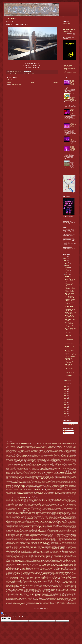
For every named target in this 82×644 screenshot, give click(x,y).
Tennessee (39, 572)
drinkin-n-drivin (27, 478)
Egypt (34, 479)
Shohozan (33, 558)
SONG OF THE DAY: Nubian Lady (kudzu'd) (70, 288)
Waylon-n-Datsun (30, 596)
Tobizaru (62, 587)
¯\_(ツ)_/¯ (34, 444)
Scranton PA (37, 554)
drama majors (59, 476)
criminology (15, 471)
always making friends (66, 449)
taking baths (56, 571)
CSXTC (32, 471)
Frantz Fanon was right (70, 487)
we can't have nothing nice (48, 596)
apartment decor (57, 452)
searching (55, 554)
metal (56, 520)
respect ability (16, 548)
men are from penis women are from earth (45, 520)
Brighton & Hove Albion (31, 461)
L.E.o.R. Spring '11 (60, 511)
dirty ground (54, 475)
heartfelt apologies (30, 496)
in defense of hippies (62, 502)
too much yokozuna (35, 588)
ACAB (60, 448)
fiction (27, 484)
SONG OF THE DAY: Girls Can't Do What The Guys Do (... (70, 317)
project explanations (26, 539)
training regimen (33, 589)
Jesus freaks (37, 504)
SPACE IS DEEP (70, 563)
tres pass (10, 591)
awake (7, 454)
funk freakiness (10, 490)
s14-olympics (30, 551)
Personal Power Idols (47, 534)
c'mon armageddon (14, 463)
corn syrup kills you (11, 470)
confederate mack (57, 468)
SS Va (41, 564)
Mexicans (8, 521)
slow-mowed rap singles (50, 560)
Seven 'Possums (31, 557)
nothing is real (73, 529)
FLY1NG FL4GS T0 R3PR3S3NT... (69, 378)
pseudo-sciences (53, 539)
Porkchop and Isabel (21, 538)
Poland (53, 537)
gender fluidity (54, 490)
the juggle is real (50, 578)
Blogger (46, 608)
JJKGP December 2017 (23, 506)
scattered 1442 (48, 553)
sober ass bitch (44, 562)
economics (74, 478)
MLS (71, 521)
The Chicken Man (46, 574)
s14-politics (35, 551)
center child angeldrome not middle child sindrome (41, 464)
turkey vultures (35, 591)
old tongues (12, 532)
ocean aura (31, 530)
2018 (65, 393)
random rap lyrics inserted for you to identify (41, 542)
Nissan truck (28, 529)
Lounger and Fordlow (42, 516)
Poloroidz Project (71, 537)
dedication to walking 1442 (64, 472)
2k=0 (21, 446)
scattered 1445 (72, 553)
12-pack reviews (69, 444)
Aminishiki (27, 450)
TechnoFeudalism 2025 (25, 572)
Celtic (30, 464)
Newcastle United (65, 528)
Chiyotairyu (13, 467)
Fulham (75, 488)
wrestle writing (38, 602)
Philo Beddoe (59, 534)
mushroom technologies (29, 524)
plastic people (31, 73)
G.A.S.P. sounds (30, 490)
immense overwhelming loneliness (51, 502)
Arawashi (73, 452)
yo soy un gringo (44, 603)
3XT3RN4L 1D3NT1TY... (70, 305)
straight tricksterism (28, 566)
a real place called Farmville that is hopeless (36, 448)
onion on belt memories (41, 532)
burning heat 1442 (31, 462)
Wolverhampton (18, 601)
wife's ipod (69, 598)
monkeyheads (22, 523)
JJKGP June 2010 (28, 507)
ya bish (27, 604)
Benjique (49, 457)
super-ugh (57, 568)
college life (28, 468)
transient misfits (40, 589)
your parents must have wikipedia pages (34, 605)
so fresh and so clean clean (25, 562)
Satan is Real (12, 553)
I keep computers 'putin (35, 500)
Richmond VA (42, 547)
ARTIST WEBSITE (10, 18)
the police (31, 581)
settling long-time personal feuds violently (19, 556)
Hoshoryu (62, 498)
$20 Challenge (47, 444)
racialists (52, 541)
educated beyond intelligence (14, 479)
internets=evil (45, 503)
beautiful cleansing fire (39, 455)
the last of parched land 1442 (23, 579)
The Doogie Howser (17, 575)
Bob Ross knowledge (29, 459)
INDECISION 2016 (71, 502)
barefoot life (49, 454)
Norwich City (67, 529)
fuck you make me (69, 488)
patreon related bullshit (46, 533)
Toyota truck (73, 588)
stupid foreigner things (30, 567)
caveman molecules (23, 464)
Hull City (15, 499)
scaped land (26, 553)
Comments (66, 433)
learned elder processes (30, 512)
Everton (49, 480)
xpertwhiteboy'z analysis (63, 602)
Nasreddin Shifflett (41, 526)
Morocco (35, 523)
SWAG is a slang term (44, 570)
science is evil (16, 554)
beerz (14, 457)
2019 (65, 392)
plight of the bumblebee (34, 537)
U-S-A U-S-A (54, 591)
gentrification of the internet (64, 490)
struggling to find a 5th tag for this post (66, 566)
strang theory (35, 566)
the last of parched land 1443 (38, 579)
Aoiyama (51, 452)
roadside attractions (72, 547)
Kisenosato (45, 510)
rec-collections (43, 545)
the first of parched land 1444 (31, 576)
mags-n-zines (34, 517)
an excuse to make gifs (35, 450)
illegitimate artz (28, 502)
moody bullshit (29, 523)
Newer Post (9, 83)
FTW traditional (57, 488)
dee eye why (28, 474)
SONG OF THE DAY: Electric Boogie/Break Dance (70, 348)
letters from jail (17, 514)
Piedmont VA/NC (18, 536)
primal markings (67, 538)
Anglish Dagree (20, 452)
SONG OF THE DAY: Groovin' (69, 326)
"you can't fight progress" (24, 444)
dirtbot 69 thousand (34, 475)
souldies (51, 563)
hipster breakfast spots (63, 496)
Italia (75, 503)
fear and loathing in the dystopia (43, 483)
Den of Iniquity (45, 474)
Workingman (73, 601)
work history (65, 601)
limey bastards (72, 514)
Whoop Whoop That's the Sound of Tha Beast (57, 598)
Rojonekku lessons (44, 549)
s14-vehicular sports (54, 551)
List (12, 515)
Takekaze (51, 571)
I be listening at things (57, 499)
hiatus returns (54, 496)
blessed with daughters (59, 458)
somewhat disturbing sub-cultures (32, 563)
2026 (65, 257)
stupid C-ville (12, 567)
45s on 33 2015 (45, 446)
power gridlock (49, 538)
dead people (41, 472)
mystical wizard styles (19, 527)
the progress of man (52, 581)
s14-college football (10, 551)
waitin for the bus (57, 594)
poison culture (47, 537)
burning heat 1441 (21, 462)
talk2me (61, 571)
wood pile (54, 601)
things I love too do (63, 584)
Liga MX (50, 514)
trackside (27, 589)
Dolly (74, 475)
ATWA (68, 453)
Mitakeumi (55, 521)
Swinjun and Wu (71, 570)
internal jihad (29, 503)
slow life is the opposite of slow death (23, 560)
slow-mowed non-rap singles (38, 560)
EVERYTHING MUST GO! (16, 481)
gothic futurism (30, 492)
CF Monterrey (55, 464)
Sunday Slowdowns (34, 568)
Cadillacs (28, 463)
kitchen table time (52, 510)
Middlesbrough (15, 521)
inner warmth (18, 503)
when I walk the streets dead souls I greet (67, 597)
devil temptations (68, 474)
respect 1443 (64, 546)
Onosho (56, 532)
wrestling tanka (47, 602)
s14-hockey (24, 551)
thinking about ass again (58, 585)
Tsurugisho (25, 591)
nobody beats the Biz (52, 529)
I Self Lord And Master (46, 500)
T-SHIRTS (26, 571)
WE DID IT (57, 596)
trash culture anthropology (56, 589)
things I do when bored (54, 584)
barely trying (55, 454)
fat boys (35, 483)
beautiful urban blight (70, 455)
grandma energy (56, 492)
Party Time (37, 533)
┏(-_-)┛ (41, 444)
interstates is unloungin (54, 503)
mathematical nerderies (59, 519)
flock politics (9, 485)
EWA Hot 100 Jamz (26, 481)
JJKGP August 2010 (63, 504)
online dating (51, 532)
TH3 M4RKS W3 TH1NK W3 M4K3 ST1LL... (70, 300)
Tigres (38, 587)
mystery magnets (11, 526)
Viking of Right (68, 593)
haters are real (38, 495)
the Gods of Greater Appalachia (13, 577)
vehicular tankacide (51, 593)
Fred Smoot (15, 488)
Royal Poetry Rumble (16, 550)
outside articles (13, 533)
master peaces (38, 519)
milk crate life (32, 521)
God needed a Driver (51, 491)
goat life (43, 491)
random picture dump (27, 542)
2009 (65, 410)
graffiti (48, 492)
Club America (13, 468)
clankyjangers (44, 467)
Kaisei (29, 510)
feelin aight (61, 483)
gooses (24, 492)
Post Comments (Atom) (17, 85)
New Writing (42, 528)
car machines (61, 463)
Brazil (24, 461)
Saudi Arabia (19, 553)
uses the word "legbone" (69, 592)
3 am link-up (26, 446)
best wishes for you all (55, 457)
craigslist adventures (65, 470)
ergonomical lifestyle (37, 480)
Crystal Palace (26, 471)
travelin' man (66, 589)
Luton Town (55, 516)
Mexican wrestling (71, 520)
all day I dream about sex (43, 449)
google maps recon (17, 492)
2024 (65, 260)
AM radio (73, 449)
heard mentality (17, 496)
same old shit (65, 551)
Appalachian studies (66, 452)
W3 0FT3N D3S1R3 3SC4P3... (69, 342)
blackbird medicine (49, 458)
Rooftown (73, 549)
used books (60, 592)
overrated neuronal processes (24, 533)
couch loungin (35, 470)
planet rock (42, 536)
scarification (33, 553)
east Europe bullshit (61, 478)
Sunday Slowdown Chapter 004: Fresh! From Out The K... (70, 371)
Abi (57, 448)
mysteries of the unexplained (71, 525)
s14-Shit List (41, 551)
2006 (65, 415)
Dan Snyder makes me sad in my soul (18, 472)
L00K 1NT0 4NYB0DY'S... (70, 357)
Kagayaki (25, 510)
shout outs (67, 558)
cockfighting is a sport (21, 468)
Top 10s (45, 588)
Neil (12, 528)
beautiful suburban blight (60, 455)
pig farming (26, 536)
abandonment (50, 448)
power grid (40, 538)
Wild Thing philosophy (17, 600)
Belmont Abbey (36, 457)
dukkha (42, 478)
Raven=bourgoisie (9, 543)
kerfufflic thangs (34, 510)
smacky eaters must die (61, 560)
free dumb (20, 488)
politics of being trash (60, 537)
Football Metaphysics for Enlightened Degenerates (63, 485)
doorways (27, 476)
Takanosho (41, 571)
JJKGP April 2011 (54, 504)
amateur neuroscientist (11, 450)
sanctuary (70, 551)
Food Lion (41, 485)
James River (30, 504)
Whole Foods (38, 598)
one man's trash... (19, 532)
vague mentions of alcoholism (35, 593)
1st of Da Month (31, 445)
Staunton (57, 564)
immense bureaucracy (38, 502)
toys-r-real (36, 73)
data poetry (27, 472)
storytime (21, 566)
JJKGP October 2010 (49, 508)
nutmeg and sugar (17, 530)
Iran (68, 503)
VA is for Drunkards (23, 593)
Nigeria (13, 529)
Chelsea (19, 466)
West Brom (20, 597)
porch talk (14, 538)
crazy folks (72, 470)
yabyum (31, 604)
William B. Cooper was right (40, 600)
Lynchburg (61, 516)
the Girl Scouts (73, 576)
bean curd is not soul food (21, 455)
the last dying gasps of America (62, 577)
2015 (65, 399)
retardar (21, 547)
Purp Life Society (16, 541)
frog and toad (42, 488)
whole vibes (44, 598)
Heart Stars (24, 496)
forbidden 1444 (57, 487)
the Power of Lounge (40, 581)
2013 (65, 402)
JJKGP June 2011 (36, 507)
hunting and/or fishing (22, 499)
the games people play (64, 576)
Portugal (35, 538)
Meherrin (23, 520)
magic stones (27, 517)
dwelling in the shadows (50, 478)
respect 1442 (56, 546)
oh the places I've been (40, 530)
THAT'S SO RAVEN (16, 574)
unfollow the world (69, 591)
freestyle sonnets (33, 488)
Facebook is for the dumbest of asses (60, 481)
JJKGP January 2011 (54, 506)
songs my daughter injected (44, 563)
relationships (9, 546)
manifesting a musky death (70, 517)
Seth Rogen (8, 557)
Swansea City (52, 570)
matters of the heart (70, 519)
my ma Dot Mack (29, 525)
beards (30, 455)
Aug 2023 (67, 271)
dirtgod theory (42, 475)
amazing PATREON (61, 17)
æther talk (70, 448)
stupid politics (52, 567)
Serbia (56, 555)
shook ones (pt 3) (40, 558)
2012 (65, 404)
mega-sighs (8, 520)
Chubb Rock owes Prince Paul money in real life (25, 467)
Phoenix (69, 534)
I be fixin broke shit (47, 499)
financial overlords (48, 484)
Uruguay (55, 592)
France (63, 487)
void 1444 (38, 594)
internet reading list (37, 503)
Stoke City (16, 566)
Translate (71, 425)
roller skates (67, 549)
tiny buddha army (54, 587)
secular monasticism (69, 554)
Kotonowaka (63, 510)
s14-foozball (18, 551)
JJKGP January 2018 (64, 506)
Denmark (51, 474)
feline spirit (74, 483)
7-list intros (70, 446)
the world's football (68, 583)
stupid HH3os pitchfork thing (41, 567)
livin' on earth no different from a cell (45, 515)
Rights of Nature (51, 547)
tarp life (71, 571)
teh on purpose (33, 572)
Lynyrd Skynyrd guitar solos (69, 516)
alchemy (29, 449)
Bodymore (36, 459)
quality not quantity (45, 541)
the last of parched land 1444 (52, 579)
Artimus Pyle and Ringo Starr (42, 453)
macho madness (19, 517)
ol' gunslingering (63, 530)
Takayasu (46, 571)
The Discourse (9, 575)
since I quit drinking (12, 559)
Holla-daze (15, 498)
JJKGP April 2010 (45, 504)
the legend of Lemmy (39, 580)
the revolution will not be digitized (66, 581)
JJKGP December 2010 (12, 506)
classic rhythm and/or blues (53, 467)
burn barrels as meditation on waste (69, 461)
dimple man (20, 475)
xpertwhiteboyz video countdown (18, 603)
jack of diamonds (22, 504)
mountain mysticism (10, 524)
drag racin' (52, 476)
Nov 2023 (67, 265)
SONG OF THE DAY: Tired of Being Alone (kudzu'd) (73, 112)
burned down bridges (10, 462)
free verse (27, 488)
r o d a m (72, 161)
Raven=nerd (31, 543)
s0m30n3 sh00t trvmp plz (43, 550)
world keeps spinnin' (29, 602)
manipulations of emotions (20, 519)
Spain (7, 564)
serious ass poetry (70, 555)
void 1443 (32, 594)
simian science (73, 558)
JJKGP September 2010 (60, 508)
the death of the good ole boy (58, 574)
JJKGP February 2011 (33, 506)
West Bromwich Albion (27, 597)
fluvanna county (22, 485)
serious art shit (62, 555)
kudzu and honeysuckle (33, 511)
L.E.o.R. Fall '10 (51, 511)
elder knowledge (40, 479)
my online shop (67, 67)
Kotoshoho (69, 510)
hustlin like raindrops (31, 499)
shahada (56, 556)
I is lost (27, 500)
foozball (23, 487)
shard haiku (62, 556)
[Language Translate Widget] (70, 423)
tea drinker (17, 572)
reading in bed (45, 543)
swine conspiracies (63, 570)
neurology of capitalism (18, 528)
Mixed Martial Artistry (63, 521)
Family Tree (22, 483)
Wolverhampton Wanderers (26, 601)
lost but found (26, 516)
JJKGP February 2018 (44, 506)
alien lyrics (35, 449)
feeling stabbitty (67, 483)
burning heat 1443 (40, 462)
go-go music (38, 491)
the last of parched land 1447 (66, 579)
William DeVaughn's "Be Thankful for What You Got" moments (60, 600)
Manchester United (60, 517)
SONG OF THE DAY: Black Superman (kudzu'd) (69, 285)
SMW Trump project (15, 562)
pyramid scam (36, 541)
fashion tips (29, 483)
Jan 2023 (67, 384)
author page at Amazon (69, 74)
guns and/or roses (50, 494)
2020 (65, 390)
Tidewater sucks (33, 587)
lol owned (12, 516)
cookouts (74, 468)
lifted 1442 (38, 514)
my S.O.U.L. (62, 525)
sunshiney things (49, 568)
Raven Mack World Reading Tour (68, 542)
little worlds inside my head (25, 515)
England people (21, 480)
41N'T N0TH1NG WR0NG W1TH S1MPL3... (70, 329)
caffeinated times (35, 463)
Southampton (63, 563)
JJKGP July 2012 (19, 507)
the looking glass (48, 580)
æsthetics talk (65, 448)
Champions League (62, 464)
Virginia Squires (19, 594)
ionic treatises (63, 503)
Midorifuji (20, 521)
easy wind (68, 478)
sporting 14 (19, 564)
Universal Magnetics (43, 592)
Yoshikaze (51, 603)
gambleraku (22, 73)
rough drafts (8, 550)
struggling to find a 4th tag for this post (47, 566)
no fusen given (36, 529)
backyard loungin (40, 454)
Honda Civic (40, 498)
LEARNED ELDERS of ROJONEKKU (44, 512)
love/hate (50, 516)
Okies (57, 530)
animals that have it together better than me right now (36, 452)
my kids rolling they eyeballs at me (18, 525)
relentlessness (16, 546)
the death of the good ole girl (70, 574)
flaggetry (60, 484)
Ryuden (36, 550)
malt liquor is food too (44, 517)
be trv (14, 455)
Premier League (59, 538)
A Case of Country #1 (12, 448)
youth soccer (44, 605)
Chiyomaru (67, 466)
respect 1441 (49, 546)
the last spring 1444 (29, 580)
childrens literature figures (46, 466)
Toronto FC (49, 588)
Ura (51, 592)
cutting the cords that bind (52, 471)
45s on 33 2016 (54, 446)
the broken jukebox (27, 574)
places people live (34, 536)
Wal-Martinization (71, 594)
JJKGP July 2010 (73, 506)
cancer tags (55, 463)
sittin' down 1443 (57, 559)
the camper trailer (36, 574)
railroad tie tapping (71, 541)
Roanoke (10, 549)
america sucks (21, 450)
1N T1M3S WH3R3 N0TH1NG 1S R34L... (70, 297)
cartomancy (16, 464)
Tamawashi (66, 571)
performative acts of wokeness (36, 534)
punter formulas (9, 541)
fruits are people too (49, 488)
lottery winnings (34, 516)
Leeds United (74, 512)
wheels (47, 597)
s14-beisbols (65, 550)
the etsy (38, 575)
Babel (16, 454)
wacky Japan (49, 594)
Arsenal (18, 453)
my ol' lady (44, 525)
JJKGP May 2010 (71, 507)
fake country (15, 483)
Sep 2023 (67, 269)
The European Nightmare (45, 575)
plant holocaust (50, 536)
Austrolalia (73, 453)
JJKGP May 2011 (9, 508)
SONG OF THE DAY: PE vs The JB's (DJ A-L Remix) (70, 281)
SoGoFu (50, 562)
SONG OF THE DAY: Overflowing (69, 362)
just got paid (15, 510)
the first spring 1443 (53, 576)
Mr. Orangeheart (20, 524)
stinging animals (11, 566)
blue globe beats (67, 458)
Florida (15, 485)
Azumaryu (12, 454)
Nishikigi (23, 529)
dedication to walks (19, 474)
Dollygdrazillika (9, 476)
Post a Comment (11, 80)
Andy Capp (14, 452)
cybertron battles (62, 471)
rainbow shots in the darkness (15, 542)
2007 (65, 413)
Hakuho (67, 494)
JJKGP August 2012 (72, 504)
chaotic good (70, 464)
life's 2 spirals (24, 514)
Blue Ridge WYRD (22, 459)
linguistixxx (8, 515)
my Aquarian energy (51, 524)
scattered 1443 (56, 553)
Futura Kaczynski (17, 490)
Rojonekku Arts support (34, 549)
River (65, 547)
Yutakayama (49, 605)
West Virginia (42, 597)
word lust (59, 601)
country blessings (43, 470)
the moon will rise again (65, 580)
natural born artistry (58, 526)
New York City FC (50, 528)
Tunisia (30, 591)
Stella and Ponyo (73, 564)
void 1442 (26, 594)
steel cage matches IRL (64, 564)
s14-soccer (48, 551)
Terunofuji (53, 572)
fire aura (55, 484)
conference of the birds (67, 468)
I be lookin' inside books (67, 499)
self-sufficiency (23, 555)
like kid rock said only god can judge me (61, 514)
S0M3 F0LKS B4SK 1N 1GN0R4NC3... (70, 310)
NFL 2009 (72, 528)
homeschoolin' (33, 498)
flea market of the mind (68, 484)
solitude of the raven (58, 562)
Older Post (56, 83)
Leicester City (10, 514)
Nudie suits (10, 530)
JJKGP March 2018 (63, 507)
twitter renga (41, 591)
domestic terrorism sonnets (18, 476)
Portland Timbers (29, 538)
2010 (65, 408)
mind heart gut (39, 521)
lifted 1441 (31, 514)
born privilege (50, 459)
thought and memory (67, 585)
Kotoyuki (73, 510)
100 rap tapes (54, 444)
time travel (46, 587)
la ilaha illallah (68, 511)
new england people (28, 528)
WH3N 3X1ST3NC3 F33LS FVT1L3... (69, 359)
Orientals (68, 532)
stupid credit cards (20, 567)
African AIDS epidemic (17, 449)
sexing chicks (50, 556)
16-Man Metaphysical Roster (22, 445)
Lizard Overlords (65, 515)
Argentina (8, 453)
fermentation (22, 484)
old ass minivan (70, 530)
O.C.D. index (24, 530)
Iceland (18, 502)
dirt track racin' (26, 475)
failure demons (71, 481)
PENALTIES (61, 533)
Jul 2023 (67, 273)
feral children (16, 484)
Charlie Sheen (14, 466)
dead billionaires (34, 472)
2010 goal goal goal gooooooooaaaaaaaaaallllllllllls (65, 445)
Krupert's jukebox (18, 511)
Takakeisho (32, 571)
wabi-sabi (44, 594)
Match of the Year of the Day (47, 519)
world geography (20, 602)
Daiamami (71, 471)
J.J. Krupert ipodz (12, 504)
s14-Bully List (72, 550)
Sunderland (42, 568)
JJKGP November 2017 (39, 508)
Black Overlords (41, 458)
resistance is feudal (33, 546)
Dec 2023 (67, 264)
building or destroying (56, 461)
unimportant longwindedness (18, 592)
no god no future (43, 529)
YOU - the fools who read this (60, 603)
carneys (73, 463)
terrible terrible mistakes (46, 572)
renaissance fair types (24, 546)
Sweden (57, 570)
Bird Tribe (25, 458)
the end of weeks (32, 575)
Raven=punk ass (38, 543)
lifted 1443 (44, 514)
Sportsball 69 (26, 564)
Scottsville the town (29, 554)
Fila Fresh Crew (41, 484)
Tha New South (64, 572)
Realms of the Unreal (34, 545)
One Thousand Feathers (30, 532)
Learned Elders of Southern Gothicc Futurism (62, 512)
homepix (26, 73)
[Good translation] (4, 619)
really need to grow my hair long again (22, 545)
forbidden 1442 (40, 487)
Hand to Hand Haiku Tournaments (12, 495)
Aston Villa (64, 453)
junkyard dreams (70, 508)
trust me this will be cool (18, 591)
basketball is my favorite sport (69, 454)
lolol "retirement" (19, 516)
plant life (56, 536)
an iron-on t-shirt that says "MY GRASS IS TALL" (52, 450)
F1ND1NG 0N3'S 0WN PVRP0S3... (70, 351)
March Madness (29, 519)
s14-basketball (58, 550)
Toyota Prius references (65, 588)
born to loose (57, 459)
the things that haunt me (45, 583)
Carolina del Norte (9, 464)
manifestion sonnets (10, 519)
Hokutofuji (9, 498)
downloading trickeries (44, 476)
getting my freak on (15, 491)
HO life (75, 496)
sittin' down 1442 (48, 559)
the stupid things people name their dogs (30, 583)
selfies (29, 555)
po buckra (41, 537)
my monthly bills (36, 525)
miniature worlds (48, 521)
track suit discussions (19, 589)
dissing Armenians (61, 475)
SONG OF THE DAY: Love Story (69, 335)
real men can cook (73, 544)
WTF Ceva (55, 602)
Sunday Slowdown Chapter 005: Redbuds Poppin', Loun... (70, 338)
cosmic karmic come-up (21, 470)
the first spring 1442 (43, 576)
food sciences (48, 485)
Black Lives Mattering (33, 458)
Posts (65, 431)
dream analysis (66, 476)
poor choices (9, 538)
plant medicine (63, 536)
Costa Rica (30, 470)
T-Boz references (20, 571)
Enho (27, 480)
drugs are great (35, 478)
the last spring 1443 (19, 580)
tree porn (74, 589)
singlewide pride (19, 559)
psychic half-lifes (62, 539)
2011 (65, 406)
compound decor (46, 468)
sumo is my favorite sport (22, 568)
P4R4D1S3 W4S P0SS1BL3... (69, 375)
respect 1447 (9, 547)
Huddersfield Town (9, 499)
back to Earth (31, 454)
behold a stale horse (22, 457)
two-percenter (48, 591)
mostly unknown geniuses (42, 523)
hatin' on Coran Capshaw (46, 495)
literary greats (16, 515)
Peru (54, 534)
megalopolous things (16, 520)
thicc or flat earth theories (43, 584)
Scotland (23, 554)
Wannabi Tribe (9, 596)
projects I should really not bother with (40, 539)
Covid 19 (59, 470)
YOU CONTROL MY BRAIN (12, 605)
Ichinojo (22, 502)
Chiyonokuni (73, 466)
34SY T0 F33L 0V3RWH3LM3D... (69, 323)
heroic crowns (38, 496)
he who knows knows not (57, 495)
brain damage (18, 461)
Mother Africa (52, 523)
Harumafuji (32, 495)
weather (62, 596)
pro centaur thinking (17, 540)
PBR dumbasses (55, 533)
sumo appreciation (10, 568)
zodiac (54, 605)
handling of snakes (24, 495)
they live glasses (34, 584)
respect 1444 (71, 546)
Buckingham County (45, 461)
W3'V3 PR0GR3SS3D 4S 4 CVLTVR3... (70, 344)
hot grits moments (68, 498)
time (41, 587)
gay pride (48, 490)
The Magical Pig (56, 580)
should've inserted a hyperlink (58, 558)
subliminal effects (61, 567)
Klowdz (59, 510)
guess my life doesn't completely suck (37, 494)
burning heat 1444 (16, 73)
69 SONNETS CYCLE (62, 446)
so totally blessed (37, 562)
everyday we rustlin (56, 480)
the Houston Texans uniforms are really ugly (38, 577)
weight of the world (14, 597)
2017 (65, 395)
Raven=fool (17, 543)
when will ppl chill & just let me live (15, 598)
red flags (52, 545)
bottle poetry (11, 461)
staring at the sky (48, 564)
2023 (65, 262)
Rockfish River (16, 549)
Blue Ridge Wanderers (13, 459)
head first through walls (67, 495)
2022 (65, 386)
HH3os (48, 496)
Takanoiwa (36, 571)
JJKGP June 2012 (45, 507)
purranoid (29, 541)
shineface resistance (17, 558)
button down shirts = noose (65, 462)
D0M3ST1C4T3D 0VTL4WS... (69, 332)
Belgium (30, 457)
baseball (60, 454)
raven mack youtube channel (70, 73)
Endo (16, 480)
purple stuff (23, 541)
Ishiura (72, 503)
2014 (65, 401)
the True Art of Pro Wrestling (56, 583)
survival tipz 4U (17, 570)
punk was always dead (70, 539)
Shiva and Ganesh (27, 558)
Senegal (34, 555)
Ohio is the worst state (51, 530)
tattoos (74, 571)
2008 (65, 411)
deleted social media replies (37, 474)
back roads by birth (23, 454)
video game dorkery (59, 593)
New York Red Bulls (57, 528)
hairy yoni (62, 494)
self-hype (16, 555)
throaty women (13, 587)
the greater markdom (24, 577)
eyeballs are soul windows (46, 481)
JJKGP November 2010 (28, 508)
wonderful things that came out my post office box (41, 601)
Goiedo (69, 491)
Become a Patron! (67, 24)
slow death (10, 560)
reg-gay (73, 545)
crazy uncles (8, 471)
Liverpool (34, 515)
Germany (8, 491)
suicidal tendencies (70, 567)
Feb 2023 (67, 382)
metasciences (62, 520)
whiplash (25, 598)
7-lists (75, 446)
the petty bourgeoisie (24, 581)
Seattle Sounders (61, 554)
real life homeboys (59, 543)
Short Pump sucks (47, 558)
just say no (21, 510)
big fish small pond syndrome (16, 458)
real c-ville (52, 543)
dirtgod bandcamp (68, 71)
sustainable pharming (35, 570)
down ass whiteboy (34, 476)
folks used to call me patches (32, 485)
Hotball (73, 498)
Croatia (21, 471)
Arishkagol (13, 453)
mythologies (27, 526)
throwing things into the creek (23, 587)
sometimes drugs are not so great (17, 563)
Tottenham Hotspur (56, 588)
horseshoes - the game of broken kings (51, 498)
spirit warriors (12, 564)
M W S (7, 517)
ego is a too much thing (27, 479)
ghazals (21, 491)
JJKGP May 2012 (18, 508)
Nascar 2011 (34, 526)
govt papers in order (40, 492)
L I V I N (44, 511)
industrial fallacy (9, 503)
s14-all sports (51, 550)
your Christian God (21, 605)
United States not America (31, 592)
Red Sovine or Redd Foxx (59, 545)
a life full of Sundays (21, 448)
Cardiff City (68, 463)
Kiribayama (40, 510)
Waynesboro (37, 596)
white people (30, 598)
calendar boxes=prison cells (45, 463)
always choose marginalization (55, 449)
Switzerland (8, 571)
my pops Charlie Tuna (53, 525)
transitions (47, 589)
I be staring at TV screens (17, 500)
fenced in (9, 484)
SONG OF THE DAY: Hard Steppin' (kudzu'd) (71, 354)
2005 (65, 417)
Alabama (24, 449)
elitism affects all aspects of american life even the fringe (58, 479)
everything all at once (65, 480)
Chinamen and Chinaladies (58, 466)
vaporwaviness (44, 593)
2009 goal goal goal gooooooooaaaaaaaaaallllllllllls (45, 445)
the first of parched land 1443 (16, 576)
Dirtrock (49, 475)
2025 (65, 258)
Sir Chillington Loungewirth (28, 559)
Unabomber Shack (61, 591)
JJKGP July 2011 (11, 507)
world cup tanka (11, 602)
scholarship (8, 554)
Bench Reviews (43, 457)
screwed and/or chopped (45, 554)
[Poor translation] (9, 619)
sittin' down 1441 (39, 559)
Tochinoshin (67, 587)
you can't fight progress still (71, 604)
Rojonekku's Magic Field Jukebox (56, 549)
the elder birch (25, 575)
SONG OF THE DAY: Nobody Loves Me (69, 291)
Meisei (28, 520)
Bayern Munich (9, 455)
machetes (12, 517)
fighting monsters (33, 484)
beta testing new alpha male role (67, 457)
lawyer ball (15, 512)
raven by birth (56, 542)
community (39, 468)
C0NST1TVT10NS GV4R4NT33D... (69, 368)
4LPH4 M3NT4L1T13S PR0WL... (70, 303)
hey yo (44, 496)
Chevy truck (25, 466)
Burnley (57, 462)
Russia (24, 550)
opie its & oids (62, 532)
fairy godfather (8, 483)
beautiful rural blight (50, 455)
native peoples (49, 526)
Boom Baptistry (42, 459)
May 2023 (68, 276)
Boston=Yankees (64, 459)
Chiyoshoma (8, 467)
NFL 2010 (8, 529)
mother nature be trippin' (62, 523)
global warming (31, 491)
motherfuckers (72, 523)
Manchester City (52, 517)
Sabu (60, 551)
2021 (65, 388)
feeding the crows (54, 483)
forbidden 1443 (48, 487)
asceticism (58, 453)
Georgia (73, 490)
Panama (33, 533)
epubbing (30, 480)
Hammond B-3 (72, 494)
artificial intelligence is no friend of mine (28, 453)
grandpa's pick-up (64, 492)
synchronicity (14, 571)
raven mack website (68, 65)
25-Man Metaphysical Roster (12, 446)
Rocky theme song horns (24, 549)
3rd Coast (31, 446)
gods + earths (59, 491)
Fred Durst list (9, 488)
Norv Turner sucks (60, 529)
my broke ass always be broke (62, 524)
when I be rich (54, 597)
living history (57, 515)
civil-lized (38, 467)
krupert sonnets (9, 511)
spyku (31, 564)
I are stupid (39, 499)
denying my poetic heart (58, 474)
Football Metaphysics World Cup (13, 487)
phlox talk (64, 534)
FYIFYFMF (23, 490)
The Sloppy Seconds (18, 583)
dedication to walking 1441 (51, 472)
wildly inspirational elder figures (27, 600)
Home (32, 83)
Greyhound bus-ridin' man (22, 494)
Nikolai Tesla (18, 529)
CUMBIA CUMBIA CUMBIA (40, 471)
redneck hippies (67, 545)
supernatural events (65, 568)
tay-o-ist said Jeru (11, 572)
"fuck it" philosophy (11, 444)
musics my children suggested (41, 524)
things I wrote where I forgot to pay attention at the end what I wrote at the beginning (26, 585)
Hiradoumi (71, 496)
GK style (25, 491)
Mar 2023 (67, 380)
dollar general (68, 475)
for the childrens (31, 487)
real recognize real (10, 545)
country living (52, 470)
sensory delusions (41, 555)
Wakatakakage (64, 594)
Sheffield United (69, 557)
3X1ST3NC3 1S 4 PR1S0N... (69, 365)
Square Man (36, 564)
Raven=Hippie (24, 543)
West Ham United (35, 597)
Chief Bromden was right (34, 466)
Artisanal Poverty (52, 453)
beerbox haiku (9, 457)
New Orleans (36, 528)
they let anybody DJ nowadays (23, 584)
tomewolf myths (28, 588)
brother (38, 461)
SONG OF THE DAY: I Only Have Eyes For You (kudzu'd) (73, 149)
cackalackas (23, 463)
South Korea (57, 563)
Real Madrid (67, 544)
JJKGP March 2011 (54, 507)
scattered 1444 (64, 553)
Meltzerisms (33, 520)
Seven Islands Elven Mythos (40, 556)
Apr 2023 (67, 278)
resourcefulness (41, 546)
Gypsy (57, 494)
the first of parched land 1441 (58, 575)
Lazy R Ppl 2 (21, 512)
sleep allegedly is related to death (69, 559)
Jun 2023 (67, 274)
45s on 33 (37, 446)
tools (41, 588)
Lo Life (72, 515)
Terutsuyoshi (58, 572)
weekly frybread (69, 596)
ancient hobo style (68, 450)
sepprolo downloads (50, 555)
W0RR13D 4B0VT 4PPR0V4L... (69, 307)
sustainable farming (26, 570)
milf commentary (25, 521)
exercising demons (36, 481)
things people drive (48, 585)
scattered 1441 (40, 553)
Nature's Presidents (67, 526)
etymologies (44, 480)
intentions (23, 503)
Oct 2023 (67, 267)
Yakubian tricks (36, 603)
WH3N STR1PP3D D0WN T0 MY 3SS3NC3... (70, 313)
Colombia (34, 468)
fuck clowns (62, 488)
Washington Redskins (16, 596)
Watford (24, 596)
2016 (65, 397)
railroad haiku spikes (60, 541)
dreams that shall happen (18, 478)
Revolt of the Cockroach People (31, 547)
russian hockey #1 (30, 550)
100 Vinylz (61, 444)
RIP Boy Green (59, 547)
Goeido (65, 491)
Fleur (74, 484)
